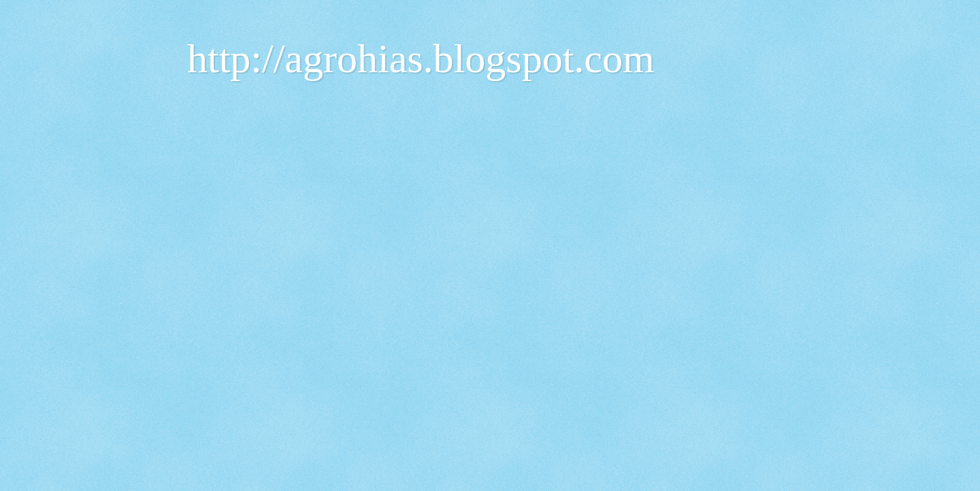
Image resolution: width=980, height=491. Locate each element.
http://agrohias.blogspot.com (421, 59)
